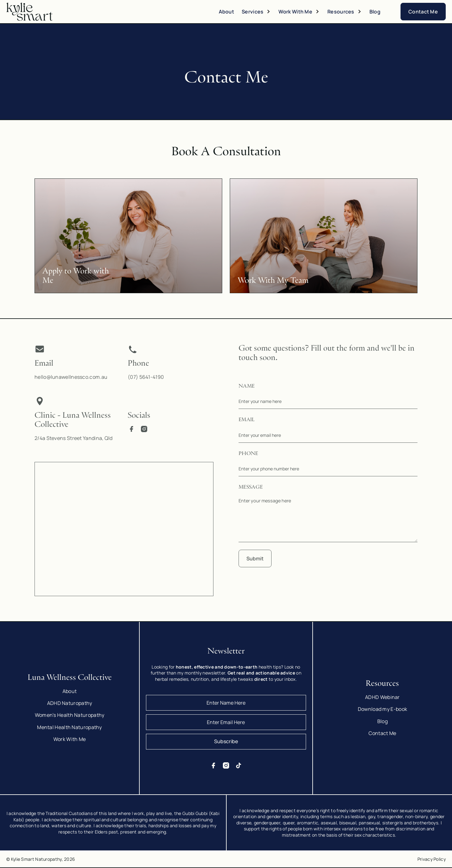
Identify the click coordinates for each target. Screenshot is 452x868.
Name (247, 386)
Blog (375, 12)
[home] (31, 12)
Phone (248, 454)
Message (251, 487)
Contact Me (423, 12)
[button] (256, 12)
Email (247, 420)
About (227, 12)
